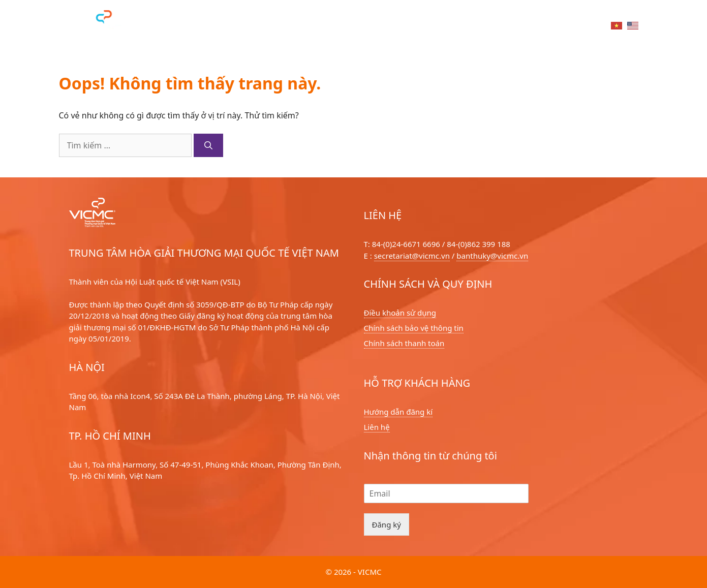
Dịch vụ (271, 27)
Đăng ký (387, 524)
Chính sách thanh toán (404, 343)
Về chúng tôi (397, 27)
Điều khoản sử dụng (400, 313)
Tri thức (534, 27)
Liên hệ (583, 27)
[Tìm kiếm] (208, 145)
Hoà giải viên (329, 27)
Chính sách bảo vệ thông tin (414, 328)
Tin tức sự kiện (469, 27)
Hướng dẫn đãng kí (398, 412)
